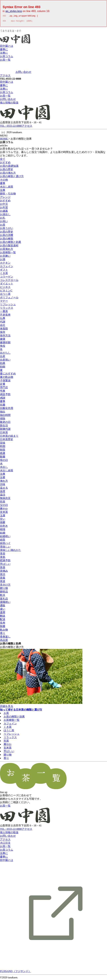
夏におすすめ (8, 375)
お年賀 (4, 208)
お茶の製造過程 (9, 246)
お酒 (3, 260)
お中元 (4, 205)
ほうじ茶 (5, 295)
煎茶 (3, 503)
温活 (3, 496)
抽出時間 (5, 416)
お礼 (3, 219)
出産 (3, 357)
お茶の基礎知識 (9, 167)
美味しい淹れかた (11, 551)
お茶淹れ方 (7, 250)
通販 (3, 606)
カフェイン (7, 267)
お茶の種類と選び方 (12, 177)
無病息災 (5, 499)
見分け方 (5, 586)
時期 (3, 447)
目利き (4, 527)
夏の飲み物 (7, 378)
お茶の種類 (7, 240)
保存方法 (5, 336)
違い (3, 610)
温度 (3, 492)
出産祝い (5, 361)
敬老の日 (5, 423)
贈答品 (4, 593)
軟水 (3, 596)
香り (3, 634)
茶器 (3, 568)
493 (4, 16)
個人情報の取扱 (9, 104)
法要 (3, 478)
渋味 (3, 485)
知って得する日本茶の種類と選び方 (21, 711)
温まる (4, 489)
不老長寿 (5, 316)
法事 (3, 191)
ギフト (4, 271)
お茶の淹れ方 (8, 174)
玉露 (3, 516)
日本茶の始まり (9, 437)
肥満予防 (5, 561)
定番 (3, 385)
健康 (3, 340)
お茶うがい (7, 229)
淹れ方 (4, 482)
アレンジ (5, 198)
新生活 (4, 426)
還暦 (3, 613)
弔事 (3, 392)
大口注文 (5, 844)
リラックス (7, 309)
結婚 (3, 534)
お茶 (3, 226)
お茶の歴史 (7, 170)
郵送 (3, 617)
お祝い (4, 222)
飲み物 (4, 631)
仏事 (3, 319)
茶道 (3, 582)
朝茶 (3, 451)
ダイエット (7, 285)
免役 (3, 347)
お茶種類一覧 (8, 253)
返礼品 (4, 600)
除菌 (3, 627)
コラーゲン (7, 278)
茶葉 (3, 579)
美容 (3, 555)
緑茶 (3, 541)
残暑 (3, 454)
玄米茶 (4, 513)
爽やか (4, 510)
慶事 (3, 184)
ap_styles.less (14, 11)
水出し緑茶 (7, 188)
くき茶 (4, 274)
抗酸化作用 (7, 409)
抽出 (3, 413)
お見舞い (5, 257)
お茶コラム (7, 57)
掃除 (3, 420)
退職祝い (5, 603)
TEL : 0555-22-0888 (11, 127)
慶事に (4, 50)
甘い (3, 520)
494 (4, 22)
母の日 (4, 461)
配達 (3, 620)
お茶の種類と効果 (11, 243)
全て (3, 160)
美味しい (5, 548)
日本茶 (4, 433)
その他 (4, 181)
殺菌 (3, 458)
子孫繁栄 (5, 381)
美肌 (3, 558)
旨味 (3, 444)
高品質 (4, 641)
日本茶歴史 (7, 440)
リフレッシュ (8, 305)
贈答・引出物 (8, 195)
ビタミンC (6, 291)
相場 (3, 530)
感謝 (3, 399)
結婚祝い (5, 537)
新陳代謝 (5, 430)
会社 (3, 326)
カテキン (5, 264)
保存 (3, 333)
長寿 (3, 624)
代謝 (3, 323)
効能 (3, 368)
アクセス (5, 76)
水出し (4, 468)
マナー (4, 302)
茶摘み (4, 572)
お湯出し (5, 215)
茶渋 (3, 575)
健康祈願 (5, 343)
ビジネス (5, 288)
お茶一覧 (5, 61)
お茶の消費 (7, 236)
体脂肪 (4, 330)
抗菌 (3, 406)
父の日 (4, 506)
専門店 (4, 388)
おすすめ (5, 163)
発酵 (3, 523)
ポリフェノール (9, 298)
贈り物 (4, 589)
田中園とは (7, 47)
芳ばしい (5, 565)
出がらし (5, 354)
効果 (3, 364)
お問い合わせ (23, 73)
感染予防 (5, 395)
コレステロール (9, 281)
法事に (4, 54)
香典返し (5, 638)
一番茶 (4, 312)
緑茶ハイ (5, 544)
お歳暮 (4, 212)
